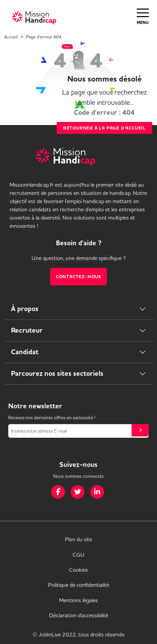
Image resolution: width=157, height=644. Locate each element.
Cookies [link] (78, 570)
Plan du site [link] (78, 539)
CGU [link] (78, 555)
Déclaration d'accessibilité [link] (79, 615)
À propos (25, 309)
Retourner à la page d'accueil (104, 128)
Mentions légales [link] (78, 600)
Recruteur (27, 330)
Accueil (11, 37)
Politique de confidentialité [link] (79, 585)
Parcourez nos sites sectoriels (57, 374)
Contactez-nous (78, 277)
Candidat (25, 352)
